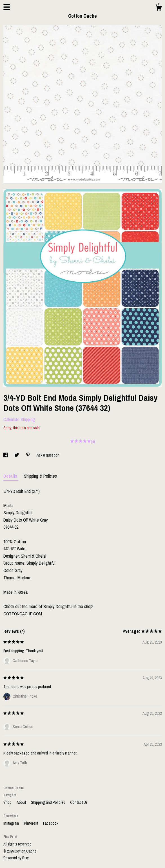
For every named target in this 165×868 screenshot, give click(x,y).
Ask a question (48, 455)
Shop (8, 802)
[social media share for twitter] (17, 455)
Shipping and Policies (48, 802)
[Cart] (159, 8)
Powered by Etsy (16, 858)
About (22, 802)
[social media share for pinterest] (28, 455)
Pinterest (31, 823)
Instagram (12, 823)
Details (11, 476)
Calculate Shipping (19, 419)
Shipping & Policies (40, 476)
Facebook (51, 823)
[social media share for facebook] (6, 455)
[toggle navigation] (7, 7)
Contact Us (79, 802)
